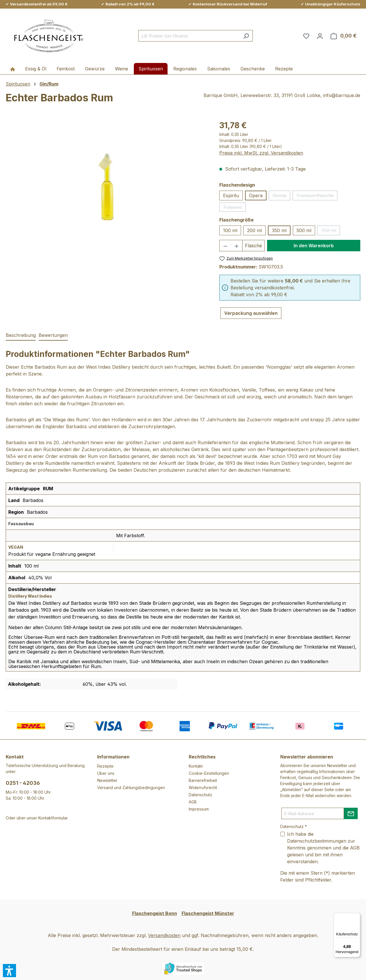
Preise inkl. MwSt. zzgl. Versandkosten (261, 153)
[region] (107, 181)
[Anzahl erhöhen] (237, 246)
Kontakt (196, 766)
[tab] (21, 335)
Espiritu (231, 195)
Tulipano (234, 208)
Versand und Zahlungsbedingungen (131, 788)
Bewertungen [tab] (53, 335)
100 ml (230, 230)
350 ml (279, 230)
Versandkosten (164, 935)
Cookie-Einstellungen (209, 773)
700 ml (331, 231)
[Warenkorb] (344, 36)
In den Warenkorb (314, 246)
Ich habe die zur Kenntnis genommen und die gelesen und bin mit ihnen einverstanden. (323, 848)
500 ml (304, 230)
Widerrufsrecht (203, 788)
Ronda (281, 196)
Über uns (106, 773)
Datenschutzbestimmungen (317, 841)
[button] (9, 971)
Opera (256, 195)
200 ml (254, 230)
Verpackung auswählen (251, 313)
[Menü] (357, 916)
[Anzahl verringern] (225, 246)
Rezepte (105, 766)
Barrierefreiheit (203, 780)
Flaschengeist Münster (208, 913)
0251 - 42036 (23, 783)
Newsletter (107, 780)
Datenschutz (200, 795)
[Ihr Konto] (320, 36)
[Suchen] (246, 36)
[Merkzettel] (306, 36)
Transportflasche (317, 196)
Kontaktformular (53, 818)
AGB (193, 802)
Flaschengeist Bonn (155, 913)
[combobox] (189, 36)
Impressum (199, 809)
